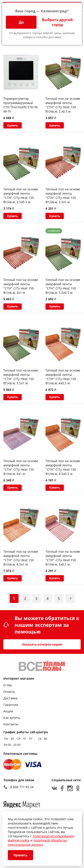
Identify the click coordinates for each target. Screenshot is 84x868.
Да (21, 22)
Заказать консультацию (42, 644)
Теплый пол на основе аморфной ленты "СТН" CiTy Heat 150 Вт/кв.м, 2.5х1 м (63, 196)
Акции (8, 711)
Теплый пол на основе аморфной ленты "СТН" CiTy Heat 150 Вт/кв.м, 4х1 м (21, 469)
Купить (13, 125)
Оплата (9, 692)
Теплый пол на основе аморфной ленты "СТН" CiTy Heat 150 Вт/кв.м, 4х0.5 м (63, 378)
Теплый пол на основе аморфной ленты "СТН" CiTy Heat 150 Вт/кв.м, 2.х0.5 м (63, 105)
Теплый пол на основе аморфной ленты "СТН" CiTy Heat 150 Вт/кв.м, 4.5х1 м (21, 560)
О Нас (8, 685)
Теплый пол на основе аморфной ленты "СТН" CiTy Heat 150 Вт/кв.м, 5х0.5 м (63, 560)
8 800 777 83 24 (22, 787)
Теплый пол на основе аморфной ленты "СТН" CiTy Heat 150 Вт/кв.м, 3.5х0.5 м (63, 287)
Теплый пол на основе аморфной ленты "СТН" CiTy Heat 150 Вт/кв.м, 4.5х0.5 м (63, 469)
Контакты (11, 724)
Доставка (10, 698)
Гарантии (11, 705)
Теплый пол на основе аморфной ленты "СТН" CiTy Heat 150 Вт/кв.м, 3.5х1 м (21, 378)
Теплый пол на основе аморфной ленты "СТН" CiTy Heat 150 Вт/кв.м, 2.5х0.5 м (21, 196)
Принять (20, 855)
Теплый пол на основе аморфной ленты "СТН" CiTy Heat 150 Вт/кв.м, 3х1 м (21, 287)
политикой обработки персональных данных (37, 842)
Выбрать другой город (57, 22)
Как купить (12, 718)
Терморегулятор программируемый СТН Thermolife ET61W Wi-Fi (20, 105)
